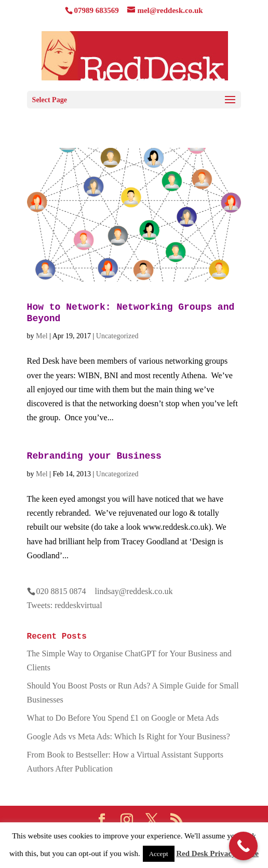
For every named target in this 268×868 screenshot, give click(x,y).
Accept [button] (159, 854)
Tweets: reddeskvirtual (65, 605)
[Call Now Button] (243, 846)
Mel (42, 336)
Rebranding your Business (94, 456)
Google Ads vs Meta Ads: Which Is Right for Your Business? (129, 736)
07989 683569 (96, 10)
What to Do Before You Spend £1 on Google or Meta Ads (123, 718)
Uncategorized (117, 336)
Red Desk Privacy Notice (217, 853)
